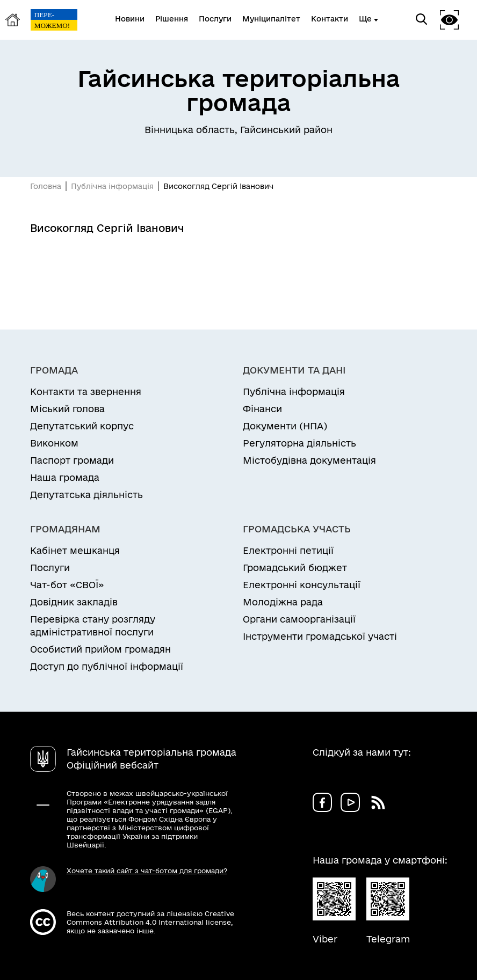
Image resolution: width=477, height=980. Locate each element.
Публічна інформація (112, 186)
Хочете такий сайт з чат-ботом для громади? (147, 871)
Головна (46, 186)
